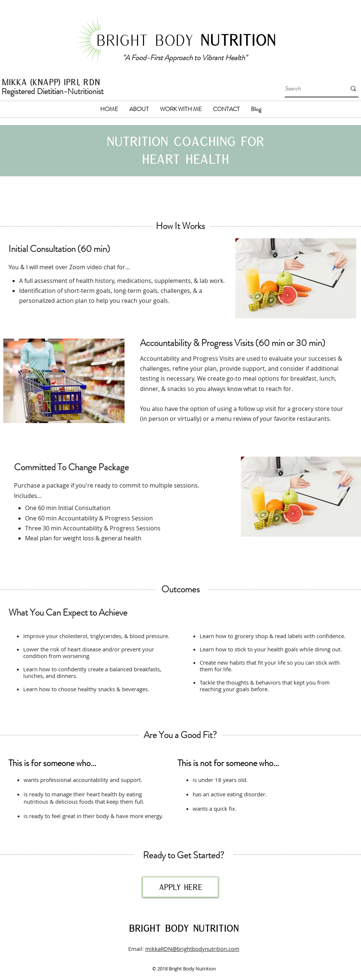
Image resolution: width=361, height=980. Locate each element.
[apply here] (180, 887)
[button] (139, 109)
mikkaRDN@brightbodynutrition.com (192, 949)
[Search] (310, 89)
